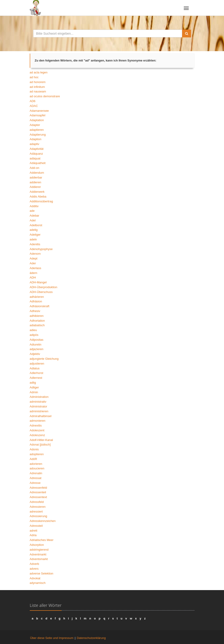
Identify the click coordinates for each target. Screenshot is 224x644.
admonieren (38, 421)
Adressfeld (37, 502)
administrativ (38, 402)
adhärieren (37, 297)
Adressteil (36, 526)
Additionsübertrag (41, 201)
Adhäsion (36, 301)
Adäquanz (36, 154)
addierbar (36, 177)
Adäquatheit (38, 163)
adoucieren (37, 468)
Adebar (35, 216)
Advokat (35, 578)
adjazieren (37, 349)
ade (32, 211)
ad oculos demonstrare (45, 96)
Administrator (39, 406)
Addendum (37, 173)
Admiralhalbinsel (41, 416)
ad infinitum (37, 87)
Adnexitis (36, 425)
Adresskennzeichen (43, 521)
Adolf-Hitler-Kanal (41, 440)
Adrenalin (36, 473)
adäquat (35, 158)
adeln (33, 239)
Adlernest (36, 378)
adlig (33, 383)
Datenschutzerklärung (91, 638)
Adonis (34, 449)
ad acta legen (39, 72)
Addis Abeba (38, 197)
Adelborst (36, 225)
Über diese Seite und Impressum (52, 638)
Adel (33, 220)
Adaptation (37, 120)
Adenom (35, 254)
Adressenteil (38, 492)
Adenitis (35, 244)
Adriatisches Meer (42, 540)
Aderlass (36, 268)
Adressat (36, 478)
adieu (33, 330)
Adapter (35, 125)
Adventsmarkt (39, 559)
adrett (34, 531)
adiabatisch (37, 325)
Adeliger (35, 235)
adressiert (36, 512)
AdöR (34, 459)
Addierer (35, 187)
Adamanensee (39, 111)
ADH (33, 277)
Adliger (34, 387)
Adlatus (35, 368)
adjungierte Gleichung (44, 359)
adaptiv (35, 144)
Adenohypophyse (41, 249)
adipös (34, 335)
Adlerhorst (36, 373)
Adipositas (37, 340)
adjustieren (37, 364)
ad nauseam (38, 91)
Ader (33, 263)
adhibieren (37, 316)
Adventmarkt (38, 554)
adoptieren (37, 454)
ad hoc (34, 77)
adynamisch (38, 583)
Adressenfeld (38, 488)
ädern (34, 273)
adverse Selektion (42, 573)
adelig (34, 230)
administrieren (39, 411)
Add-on (35, 168)
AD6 (33, 101)
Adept (34, 258)
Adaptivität (37, 149)
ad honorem (38, 82)
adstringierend (39, 550)
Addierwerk (37, 192)
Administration (39, 397)
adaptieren (37, 130)
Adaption (36, 139)
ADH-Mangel (38, 282)
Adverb (34, 564)
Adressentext (38, 497)
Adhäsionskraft (40, 306)
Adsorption (37, 545)
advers (34, 569)
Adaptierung (38, 135)
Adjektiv (35, 354)
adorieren (36, 464)
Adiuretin (36, 344)
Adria (33, 535)
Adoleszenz (37, 435)
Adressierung (39, 516)
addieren (36, 182)
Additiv (34, 206)
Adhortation (37, 321)
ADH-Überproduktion (44, 287)
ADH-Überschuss (41, 292)
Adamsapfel (38, 115)
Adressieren (38, 507)
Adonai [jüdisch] (40, 445)
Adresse (35, 483)
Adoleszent (37, 430)
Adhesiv (35, 311)
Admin (34, 392)
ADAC (34, 106)
